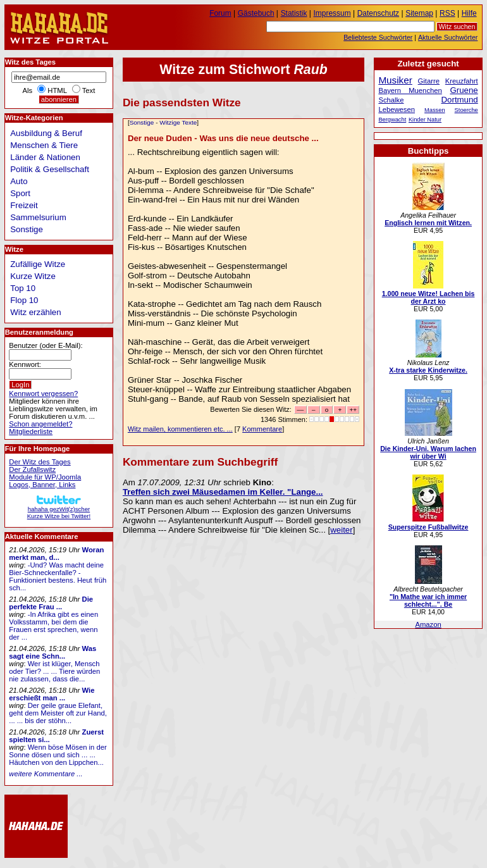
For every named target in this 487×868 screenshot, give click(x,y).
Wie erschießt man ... (52, 694)
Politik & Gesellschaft (50, 169)
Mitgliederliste (31, 431)
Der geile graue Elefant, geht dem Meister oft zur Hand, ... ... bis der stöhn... (58, 713)
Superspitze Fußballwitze (428, 527)
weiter (341, 530)
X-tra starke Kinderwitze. (428, 370)
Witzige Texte (178, 122)
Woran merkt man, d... (56, 554)
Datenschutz (378, 13)
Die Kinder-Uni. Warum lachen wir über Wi (428, 452)
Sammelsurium (38, 217)
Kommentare (262, 429)
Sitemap (419, 13)
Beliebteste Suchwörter (378, 37)
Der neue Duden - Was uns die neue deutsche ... (223, 138)
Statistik (294, 13)
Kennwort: (25, 364)
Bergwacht (392, 120)
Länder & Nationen (45, 157)
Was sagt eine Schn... (52, 652)
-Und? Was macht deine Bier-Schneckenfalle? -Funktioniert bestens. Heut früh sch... (58, 576)
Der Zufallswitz (32, 469)
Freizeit (24, 205)
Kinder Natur (425, 120)
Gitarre (429, 81)
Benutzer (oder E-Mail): (46, 345)
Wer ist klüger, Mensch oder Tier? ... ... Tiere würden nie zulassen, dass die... (54, 671)
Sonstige (142, 122)
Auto (19, 181)
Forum (220, 13)
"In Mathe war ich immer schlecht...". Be (428, 600)
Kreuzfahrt (462, 81)
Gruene (464, 90)
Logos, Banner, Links (42, 485)
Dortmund (460, 100)
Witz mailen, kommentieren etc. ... (180, 429)
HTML (57, 90)
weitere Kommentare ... (46, 774)
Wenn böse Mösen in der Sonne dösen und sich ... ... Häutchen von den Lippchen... (58, 755)
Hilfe (469, 13)
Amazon (428, 624)
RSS (447, 13)
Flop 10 (24, 300)
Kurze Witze (33, 276)
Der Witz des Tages (40, 462)
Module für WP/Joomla (45, 477)
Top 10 (23, 288)
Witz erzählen (35, 312)
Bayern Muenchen (410, 90)
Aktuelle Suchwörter (448, 37)
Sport (20, 193)
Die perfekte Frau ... (51, 603)
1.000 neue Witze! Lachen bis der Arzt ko (428, 297)
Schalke (391, 100)
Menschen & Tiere (44, 145)
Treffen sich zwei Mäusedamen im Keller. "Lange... (223, 492)
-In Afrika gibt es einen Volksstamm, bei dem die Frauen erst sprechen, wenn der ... (53, 626)
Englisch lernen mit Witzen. (428, 223)
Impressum (332, 13)
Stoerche (466, 110)
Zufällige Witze (38, 264)
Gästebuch (256, 13)
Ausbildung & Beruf (46, 133)
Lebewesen (397, 109)
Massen (435, 110)
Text (89, 90)
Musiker (395, 80)
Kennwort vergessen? (43, 394)
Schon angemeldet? (40, 424)
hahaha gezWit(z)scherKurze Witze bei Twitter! (59, 509)
